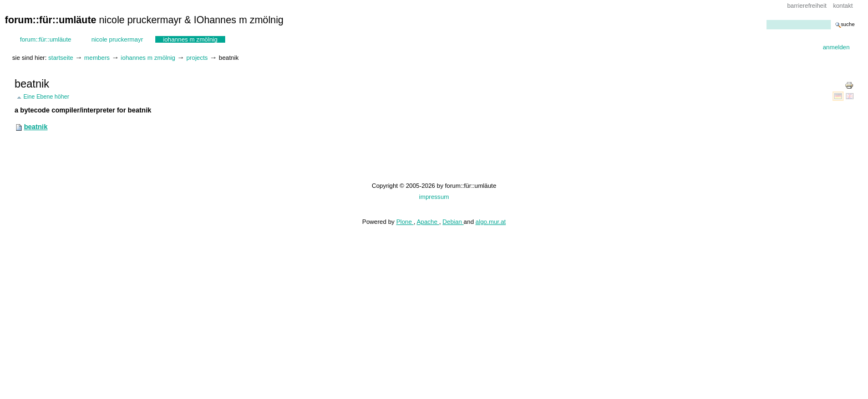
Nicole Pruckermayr (117, 39)
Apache (428, 222)
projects (197, 58)
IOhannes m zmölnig (190, 39)
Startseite (61, 58)
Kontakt (843, 6)
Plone (405, 222)
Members (97, 58)
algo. (482, 222)
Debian (453, 222)
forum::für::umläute (46, 39)
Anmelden (836, 47)
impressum (434, 197)
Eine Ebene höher (46, 97)
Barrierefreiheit (807, 6)
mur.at (497, 222)
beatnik (35, 127)
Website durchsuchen (766, 20)
